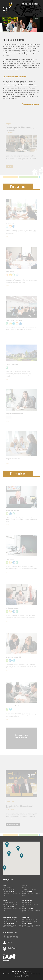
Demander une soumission (12, 948)
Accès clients (10, 942)
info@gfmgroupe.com (10, 932)
